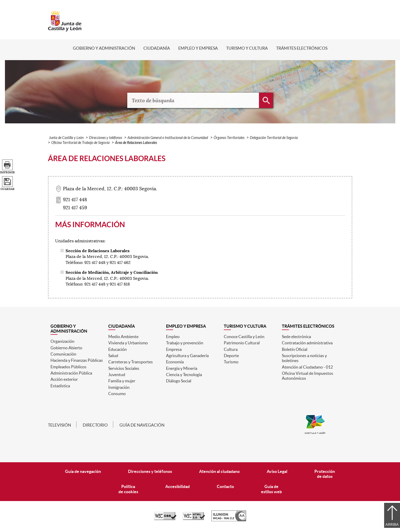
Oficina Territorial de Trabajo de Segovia (80, 143)
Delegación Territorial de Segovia (274, 138)
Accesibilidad (177, 486)
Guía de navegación (142, 425)
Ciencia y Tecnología (184, 375)
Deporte (231, 356)
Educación (118, 349)
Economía (175, 362)
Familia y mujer (122, 381)
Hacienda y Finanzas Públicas (77, 360)
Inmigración (119, 387)
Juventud (117, 375)
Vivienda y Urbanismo (128, 343)
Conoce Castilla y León (244, 337)
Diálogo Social (179, 381)
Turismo (231, 362)
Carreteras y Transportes (131, 362)
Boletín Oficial (295, 349)
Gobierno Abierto (66, 348)
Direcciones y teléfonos (106, 138)
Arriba (392, 524)
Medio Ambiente (123, 337)
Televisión (59, 425)
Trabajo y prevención (185, 343)
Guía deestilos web (271, 489)
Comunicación (63, 354)
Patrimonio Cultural (242, 343)
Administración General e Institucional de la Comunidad (168, 138)
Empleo (173, 337)
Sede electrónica (296, 337)
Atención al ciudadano (219, 471)
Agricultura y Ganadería (187, 356)
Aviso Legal (277, 471)
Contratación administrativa (307, 343)
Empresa (174, 349)
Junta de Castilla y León (66, 138)
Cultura (231, 349)
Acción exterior (64, 379)
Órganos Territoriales (229, 138)
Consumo (117, 394)
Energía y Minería (182, 368)
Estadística (60, 386)
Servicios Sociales (124, 368)
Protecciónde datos (325, 474)
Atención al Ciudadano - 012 (307, 367)
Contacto (225, 486)
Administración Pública (71, 373)
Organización (62, 341)
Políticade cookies (128, 489)
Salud (113, 356)
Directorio (95, 425)
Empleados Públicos (68, 367)
